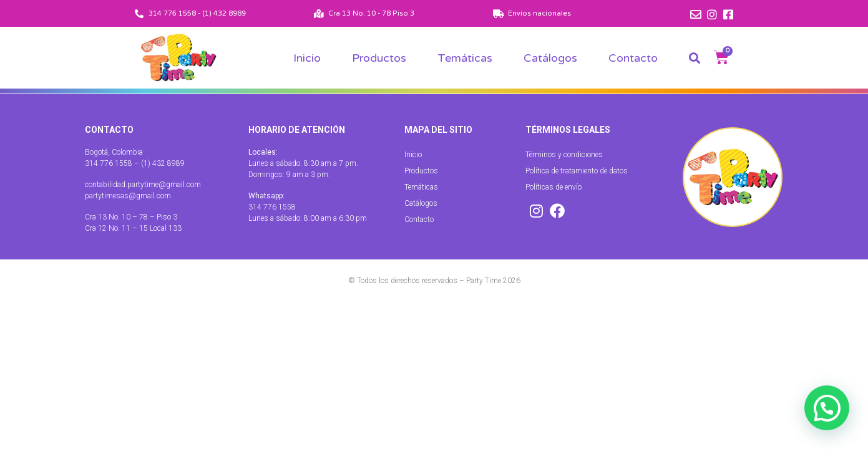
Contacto (633, 58)
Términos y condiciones (564, 155)
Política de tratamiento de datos (577, 171)
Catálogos (550, 58)
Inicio (307, 58)
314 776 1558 (272, 207)
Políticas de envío (553, 187)
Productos (379, 58)
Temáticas (465, 58)
